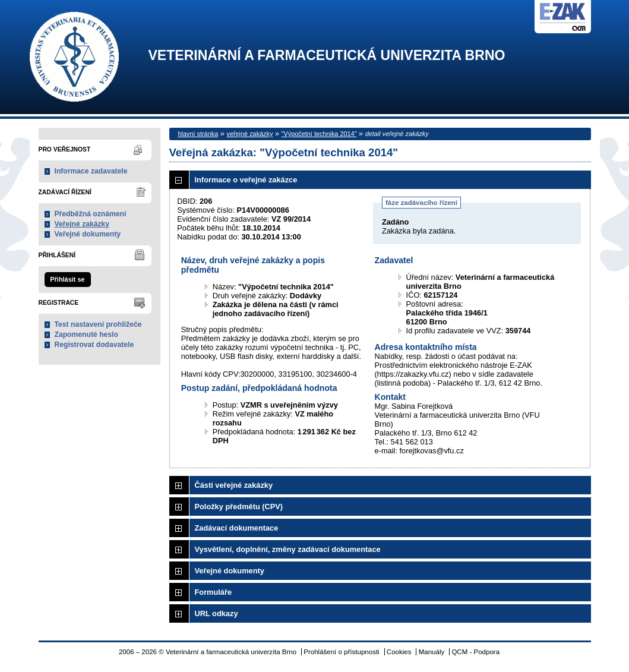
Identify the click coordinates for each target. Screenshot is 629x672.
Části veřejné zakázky (234, 485)
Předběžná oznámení (91, 214)
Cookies (399, 652)
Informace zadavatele (91, 171)
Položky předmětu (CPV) (239, 507)
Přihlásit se (67, 279)
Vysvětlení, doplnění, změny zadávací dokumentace (288, 549)
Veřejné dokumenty (88, 234)
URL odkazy (216, 613)
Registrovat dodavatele (94, 345)
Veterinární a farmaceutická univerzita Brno (327, 56)
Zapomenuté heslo (86, 335)
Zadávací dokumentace (237, 528)
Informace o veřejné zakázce (246, 180)
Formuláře (214, 592)
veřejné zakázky (249, 134)
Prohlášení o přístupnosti (341, 652)
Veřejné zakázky (82, 224)
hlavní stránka (198, 134)
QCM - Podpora (475, 652)
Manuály (432, 652)
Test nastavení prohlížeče (98, 324)
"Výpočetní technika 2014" (319, 134)
